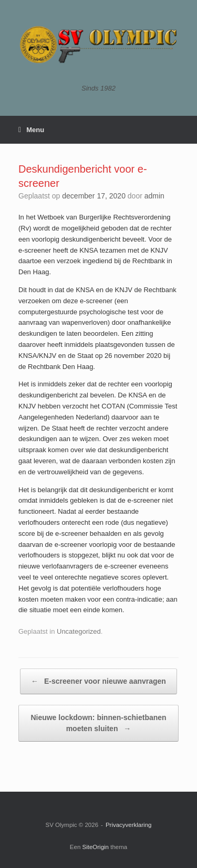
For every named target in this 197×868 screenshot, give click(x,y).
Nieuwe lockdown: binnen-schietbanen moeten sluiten (98, 724)
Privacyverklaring (129, 825)
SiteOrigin (96, 847)
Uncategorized (79, 631)
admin (154, 196)
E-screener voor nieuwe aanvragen (98, 681)
